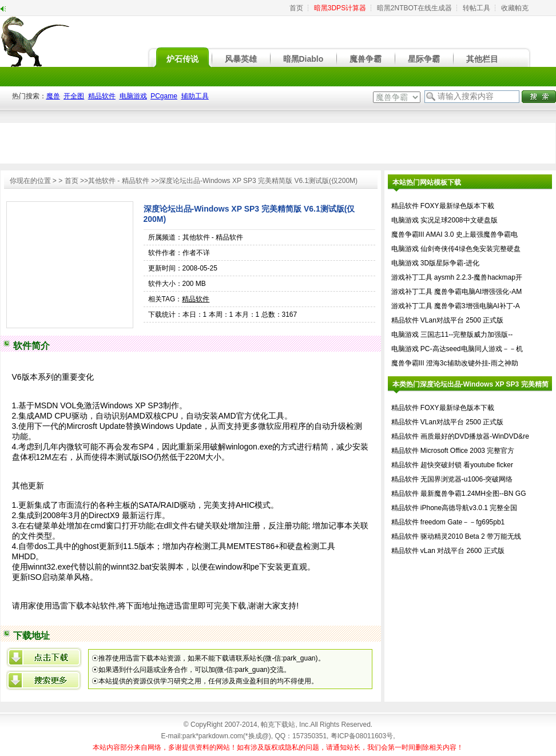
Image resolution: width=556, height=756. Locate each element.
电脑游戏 (405, 220)
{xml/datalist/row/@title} (44, 657)
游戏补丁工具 (412, 277)
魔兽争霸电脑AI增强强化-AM (478, 292)
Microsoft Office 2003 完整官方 (468, 451)
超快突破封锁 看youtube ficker (467, 465)
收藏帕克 (515, 8)
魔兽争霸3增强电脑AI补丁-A (477, 306)
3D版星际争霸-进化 (450, 263)
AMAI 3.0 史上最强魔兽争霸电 (472, 234)
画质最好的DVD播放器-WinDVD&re (475, 436)
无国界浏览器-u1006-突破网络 (466, 479)
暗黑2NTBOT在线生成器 (414, 8)
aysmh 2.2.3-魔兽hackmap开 (478, 277)
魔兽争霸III (408, 234)
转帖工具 (476, 8)
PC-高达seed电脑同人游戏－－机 (472, 349)
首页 (296, 8)
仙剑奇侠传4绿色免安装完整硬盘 (470, 249)
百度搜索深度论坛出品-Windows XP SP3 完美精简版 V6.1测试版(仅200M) (44, 680)
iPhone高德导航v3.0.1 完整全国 (469, 508)
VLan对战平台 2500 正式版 (462, 320)
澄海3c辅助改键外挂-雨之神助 (472, 363)
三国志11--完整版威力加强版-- (466, 335)
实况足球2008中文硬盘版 (459, 220)
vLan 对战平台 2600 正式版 (462, 551)
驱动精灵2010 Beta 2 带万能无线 (471, 536)
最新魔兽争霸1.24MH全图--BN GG (473, 494)
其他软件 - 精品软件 (119, 181)
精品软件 (196, 299)
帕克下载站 (278, 725)
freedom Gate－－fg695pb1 (462, 522)
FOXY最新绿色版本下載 (457, 206)
